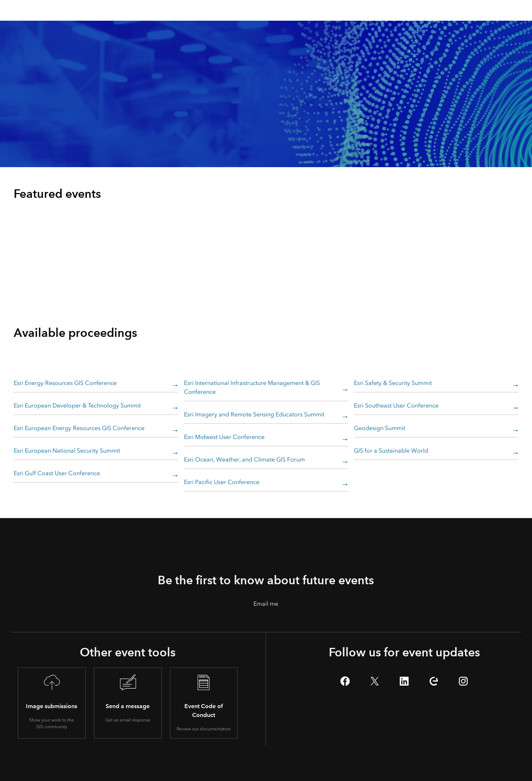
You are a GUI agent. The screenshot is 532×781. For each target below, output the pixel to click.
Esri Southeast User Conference (396, 405)
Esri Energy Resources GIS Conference (65, 383)
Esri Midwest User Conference (224, 437)
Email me (266, 604)
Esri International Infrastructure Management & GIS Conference (252, 387)
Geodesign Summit (380, 428)
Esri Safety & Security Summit (393, 383)
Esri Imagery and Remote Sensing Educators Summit (254, 414)
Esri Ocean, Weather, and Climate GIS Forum (244, 459)
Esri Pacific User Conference (222, 482)
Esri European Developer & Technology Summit (77, 405)
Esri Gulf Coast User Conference (57, 473)
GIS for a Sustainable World (391, 451)
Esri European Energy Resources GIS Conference (79, 428)
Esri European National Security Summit (67, 451)
